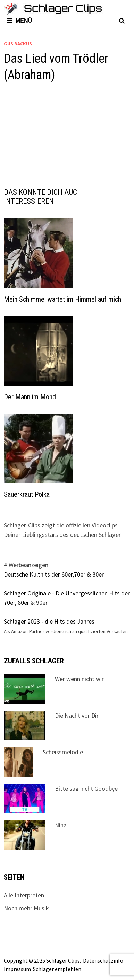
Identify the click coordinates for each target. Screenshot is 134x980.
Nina (61, 825)
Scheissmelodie (63, 752)
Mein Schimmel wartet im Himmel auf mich (62, 299)
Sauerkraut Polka (27, 494)
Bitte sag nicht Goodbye (86, 789)
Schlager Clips (63, 960)
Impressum (17, 969)
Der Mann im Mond (30, 397)
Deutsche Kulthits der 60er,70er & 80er (54, 574)
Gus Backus (18, 44)
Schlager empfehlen (57, 969)
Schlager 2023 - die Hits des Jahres (49, 621)
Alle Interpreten (24, 895)
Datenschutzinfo (103, 960)
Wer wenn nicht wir (79, 679)
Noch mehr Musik (26, 908)
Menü (20, 21)
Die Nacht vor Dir (77, 715)
